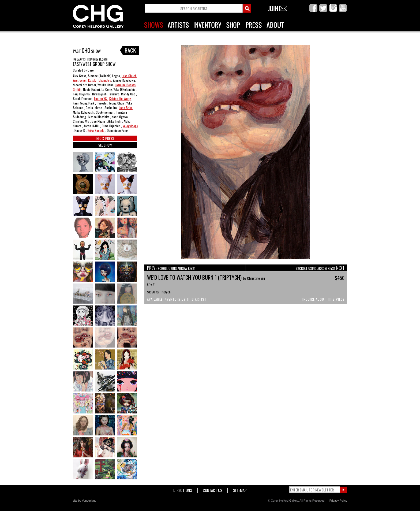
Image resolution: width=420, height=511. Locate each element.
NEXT (320, 268)
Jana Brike (126, 108)
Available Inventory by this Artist (177, 299)
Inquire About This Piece (323, 299)
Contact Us (213, 489)
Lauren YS (101, 98)
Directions (183, 489)
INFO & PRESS (105, 138)
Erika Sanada (96, 130)
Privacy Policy (338, 501)
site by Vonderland (85, 501)
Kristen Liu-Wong (120, 98)
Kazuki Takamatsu (100, 80)
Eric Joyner (80, 80)
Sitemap (240, 489)
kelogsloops (130, 126)
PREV (171, 268)
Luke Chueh (129, 76)
